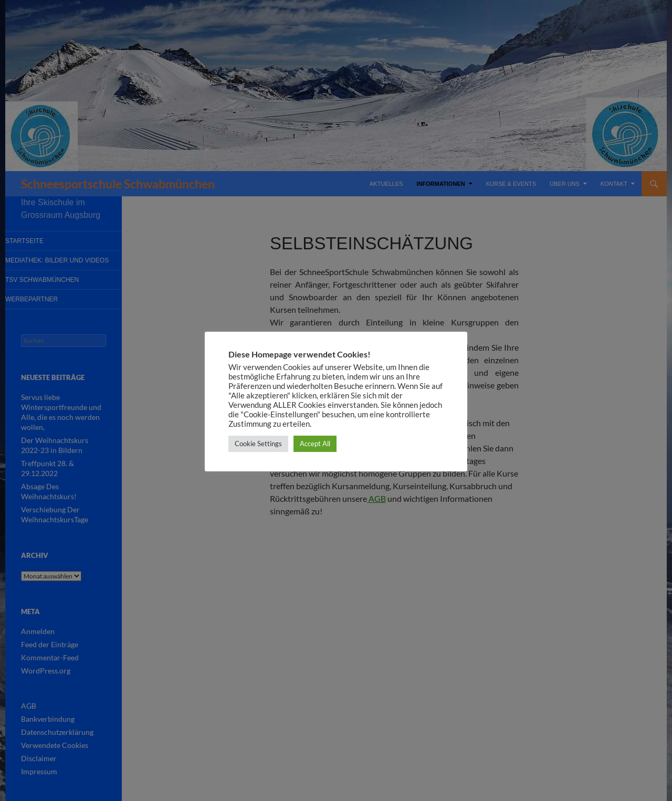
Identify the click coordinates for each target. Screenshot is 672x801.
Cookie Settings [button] (258, 444)
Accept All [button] (315, 444)
